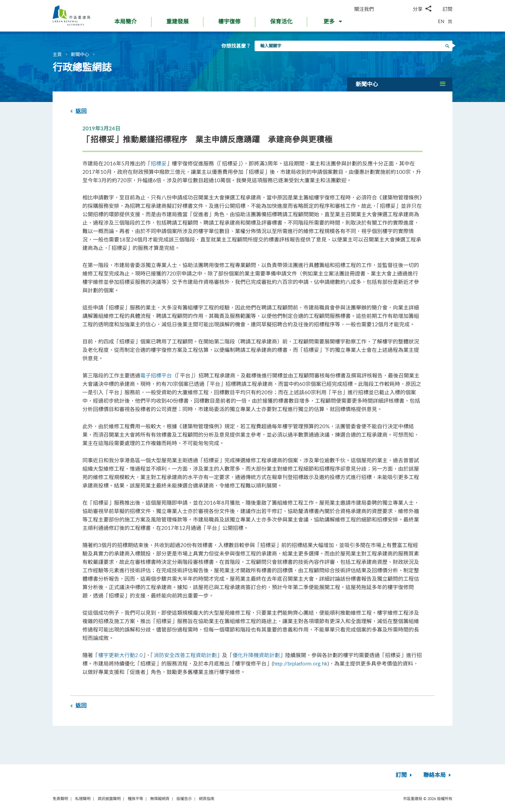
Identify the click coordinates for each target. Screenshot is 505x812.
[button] (333, 23)
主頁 (57, 54)
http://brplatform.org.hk (300, 663)
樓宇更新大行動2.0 (120, 655)
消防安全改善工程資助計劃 (185, 655)
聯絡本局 (438, 775)
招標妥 (159, 163)
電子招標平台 (156, 375)
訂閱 (447, 9)
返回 (78, 111)
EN (441, 21)
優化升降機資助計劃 (256, 655)
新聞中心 (80, 54)
